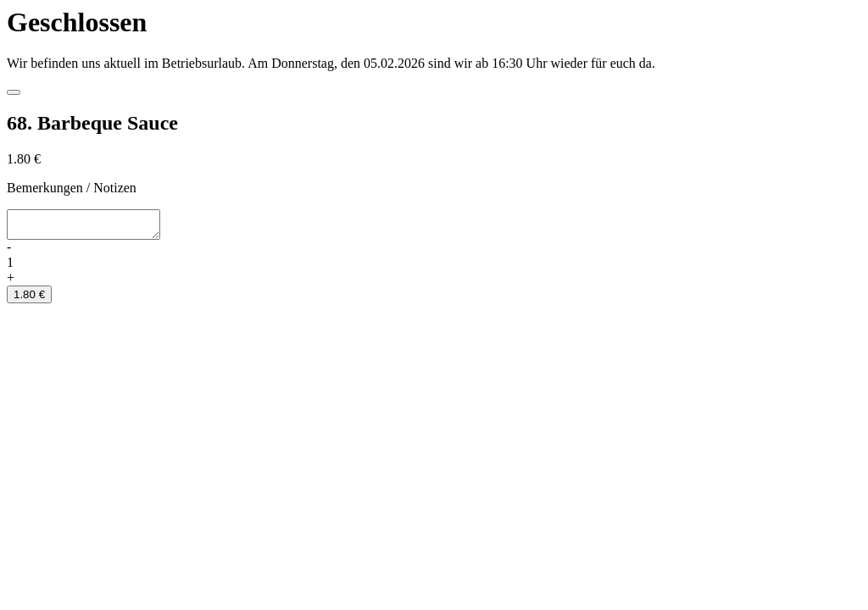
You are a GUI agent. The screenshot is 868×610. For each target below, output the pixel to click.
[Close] (14, 92)
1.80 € (29, 299)
